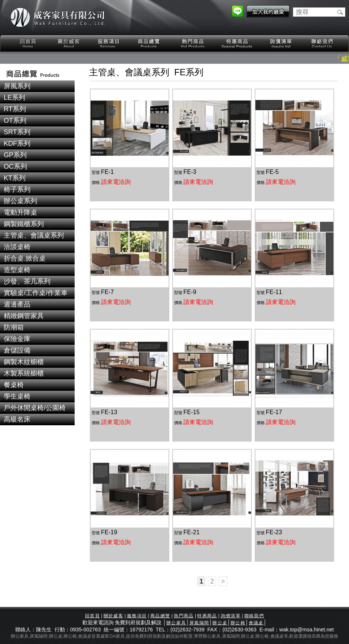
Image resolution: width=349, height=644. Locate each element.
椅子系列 (17, 189)
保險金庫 (17, 339)
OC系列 (15, 166)
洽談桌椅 (17, 247)
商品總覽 (150, 44)
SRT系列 (17, 132)
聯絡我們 (322, 44)
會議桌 (256, 623)
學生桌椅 (17, 396)
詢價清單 (281, 44)
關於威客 (69, 44)
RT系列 (15, 109)
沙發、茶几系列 (27, 281)
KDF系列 (17, 143)
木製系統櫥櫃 (24, 373)
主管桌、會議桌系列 (34, 235)
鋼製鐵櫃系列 (24, 224)
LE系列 (14, 98)
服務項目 (109, 44)
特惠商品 (237, 44)
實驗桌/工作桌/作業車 (36, 293)
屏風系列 (17, 86)
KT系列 (15, 178)
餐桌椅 (14, 385)
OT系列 (15, 120)
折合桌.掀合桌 (25, 258)
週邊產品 (17, 304)
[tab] (37, 86)
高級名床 (17, 419)
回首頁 (28, 44)
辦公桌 (220, 623)
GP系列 (15, 155)
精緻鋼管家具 (24, 316)
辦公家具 (176, 623)
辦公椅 (238, 623)
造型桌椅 (17, 270)
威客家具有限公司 (58, 17)
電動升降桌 (20, 212)
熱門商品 (193, 44)
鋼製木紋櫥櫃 (24, 362)
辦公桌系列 (20, 201)
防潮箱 (14, 327)
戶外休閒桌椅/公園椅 (35, 408)
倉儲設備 (17, 350)
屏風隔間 (199, 623)
